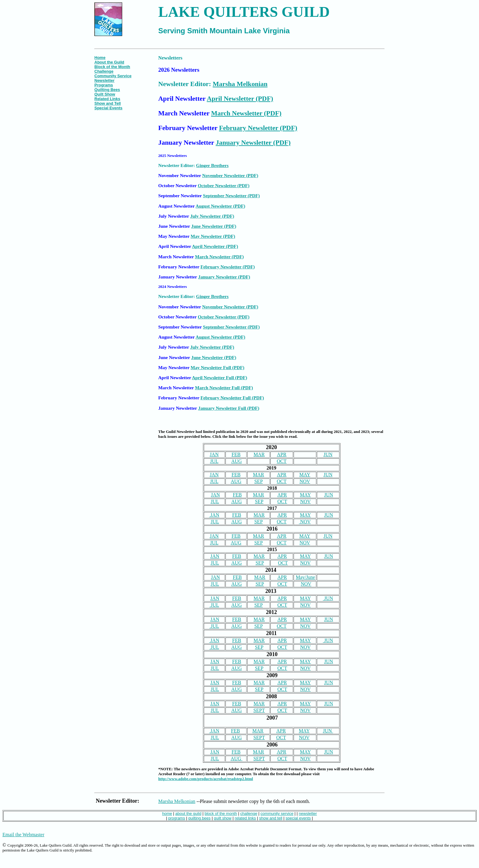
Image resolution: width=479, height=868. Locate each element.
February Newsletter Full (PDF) (232, 398)
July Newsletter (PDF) (212, 216)
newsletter (308, 814)
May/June (305, 577)
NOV (305, 481)
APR (282, 454)
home (167, 814)
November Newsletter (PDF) (230, 175)
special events (298, 818)
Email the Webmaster (23, 835)
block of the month (221, 814)
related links (245, 818)
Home (100, 58)
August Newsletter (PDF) (220, 206)
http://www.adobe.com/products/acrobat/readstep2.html (206, 779)
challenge (249, 814)
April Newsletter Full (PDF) (219, 378)
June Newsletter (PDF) (214, 226)
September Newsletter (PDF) (231, 196)
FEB (236, 454)
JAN (214, 454)
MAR (259, 454)
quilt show (223, 818)
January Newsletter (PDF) (253, 142)
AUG (237, 461)
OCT (282, 461)
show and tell (271, 818)
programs (177, 818)
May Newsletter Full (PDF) (218, 367)
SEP (258, 481)
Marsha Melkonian (240, 84)
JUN (328, 454)
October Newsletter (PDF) (223, 185)
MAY (305, 475)
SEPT (259, 710)
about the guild (188, 814)
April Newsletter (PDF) (240, 98)
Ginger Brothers (212, 165)
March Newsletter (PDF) (246, 113)
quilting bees (199, 818)
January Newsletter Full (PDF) (229, 408)
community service (277, 814)
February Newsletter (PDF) (258, 128)
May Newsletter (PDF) (213, 236)
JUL (214, 461)
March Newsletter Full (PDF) (224, 388)
